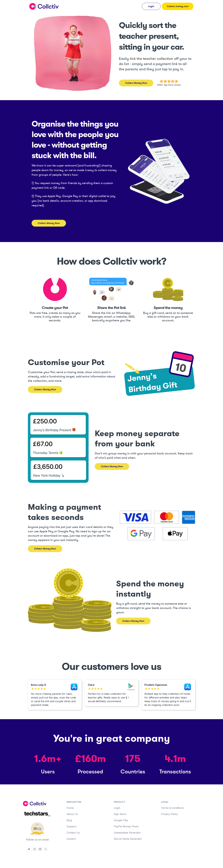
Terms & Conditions (172, 808)
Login (117, 808)
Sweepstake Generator (127, 833)
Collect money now (178, 6)
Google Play (121, 820)
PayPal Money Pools (126, 826)
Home (70, 808)
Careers (71, 839)
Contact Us (73, 833)
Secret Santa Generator (128, 839)
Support (71, 826)
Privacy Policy (169, 814)
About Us (72, 814)
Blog (69, 820)
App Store (120, 814)
